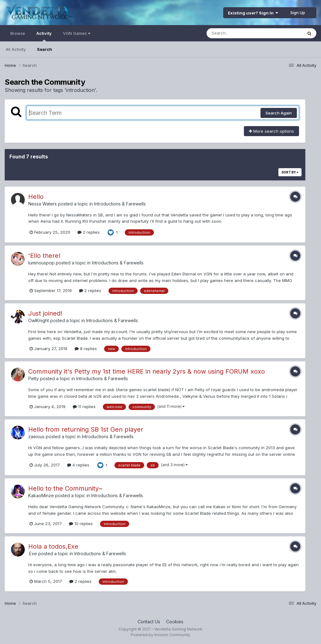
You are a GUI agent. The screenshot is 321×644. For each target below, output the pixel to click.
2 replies (89, 232)
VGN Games (77, 33)
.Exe (33, 554)
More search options (271, 131)
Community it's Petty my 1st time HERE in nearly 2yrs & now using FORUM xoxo (147, 371)
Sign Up (298, 13)
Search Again (279, 113)
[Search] (237, 33)
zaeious (36, 436)
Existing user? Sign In (253, 13)
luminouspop (41, 263)
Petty (34, 378)
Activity (44, 36)
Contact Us (149, 622)
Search (45, 49)
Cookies (175, 622)
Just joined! (45, 313)
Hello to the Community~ (66, 488)
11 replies (84, 407)
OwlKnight (39, 320)
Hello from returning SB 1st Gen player (86, 429)
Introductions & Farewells (120, 204)
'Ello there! (44, 256)
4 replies (78, 465)
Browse (18, 33)
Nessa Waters (42, 204)
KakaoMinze (41, 495)
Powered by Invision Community (160, 635)
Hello (36, 197)
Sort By (290, 172)
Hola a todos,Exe (53, 546)
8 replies (86, 349)
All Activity (16, 49)
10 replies (81, 524)
